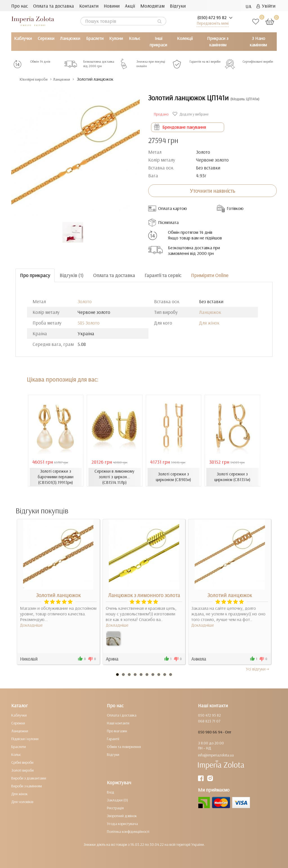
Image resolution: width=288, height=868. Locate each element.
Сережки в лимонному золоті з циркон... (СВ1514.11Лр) (114, 477)
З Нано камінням (258, 41)
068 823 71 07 (209, 721)
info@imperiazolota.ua (216, 755)
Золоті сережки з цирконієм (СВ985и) (173, 477)
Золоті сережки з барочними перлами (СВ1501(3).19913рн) (56, 477)
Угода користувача (122, 824)
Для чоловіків (22, 802)
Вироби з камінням (27, 786)
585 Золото (89, 323)
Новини (112, 6)
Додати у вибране (191, 114)
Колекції (185, 38)
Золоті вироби (22, 770)
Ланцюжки (70, 38)
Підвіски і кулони (25, 739)
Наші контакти (118, 723)
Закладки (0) (117, 800)
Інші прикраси (158, 41)
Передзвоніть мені (213, 23)
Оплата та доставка (54, 6)
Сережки (46, 38)
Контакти (89, 6)
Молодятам (152, 6)
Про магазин (117, 731)
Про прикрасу (35, 275)
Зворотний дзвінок (122, 816)
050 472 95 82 (209, 715)
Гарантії (113, 739)
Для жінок (209, 323)
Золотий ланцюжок (58, 595)
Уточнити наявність (212, 191)
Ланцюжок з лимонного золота (144, 595)
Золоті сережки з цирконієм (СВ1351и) (232, 477)
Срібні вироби (22, 762)
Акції (130, 6)
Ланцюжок (210, 312)
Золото (85, 301)
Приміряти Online (210, 275)
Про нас (20, 6)
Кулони (116, 38)
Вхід (111, 792)
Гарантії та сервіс (163, 275)
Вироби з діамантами (29, 778)
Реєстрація (115, 808)
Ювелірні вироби (38, 79)
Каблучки (23, 38)
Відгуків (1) (72, 275)
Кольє (134, 38)
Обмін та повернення (124, 747)
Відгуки (178, 6)
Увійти (266, 6)
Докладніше (31, 625)
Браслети (95, 38)
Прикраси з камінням (218, 41)
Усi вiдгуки (258, 669)
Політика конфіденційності (128, 831)
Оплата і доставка (122, 715)
